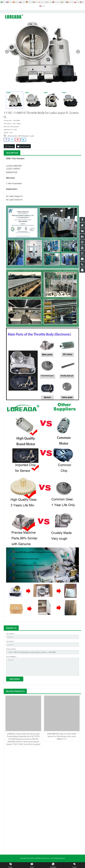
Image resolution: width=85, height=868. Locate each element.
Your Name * (10, 638)
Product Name (11, 653)
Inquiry (9, 151)
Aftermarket (12, 140)
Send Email (23, 151)
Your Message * (11, 661)
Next (78, 56)
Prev (7, 56)
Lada (32, 140)
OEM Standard (24, 140)
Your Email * (10, 646)
